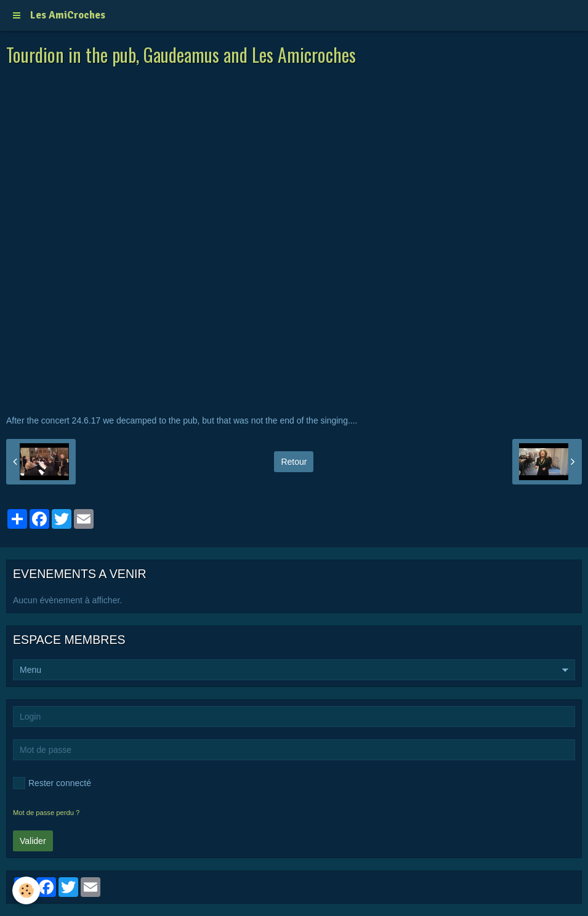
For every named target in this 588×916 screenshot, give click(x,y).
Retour (294, 462)
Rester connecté (52, 783)
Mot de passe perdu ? (46, 813)
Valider (33, 841)
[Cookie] (26, 890)
